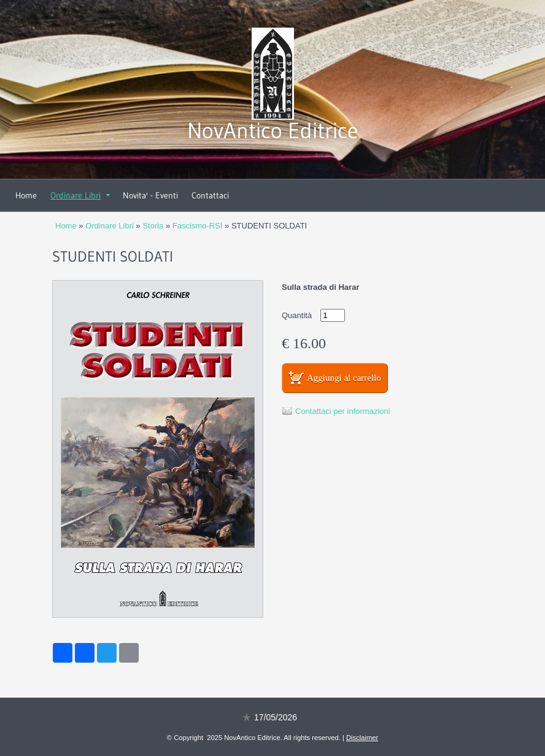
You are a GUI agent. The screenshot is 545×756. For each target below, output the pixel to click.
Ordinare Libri (80, 195)
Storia (153, 226)
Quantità (297, 315)
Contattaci (210, 195)
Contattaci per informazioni (343, 411)
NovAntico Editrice (273, 131)
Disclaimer (362, 738)
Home (26, 195)
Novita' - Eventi (150, 195)
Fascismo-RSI (198, 226)
